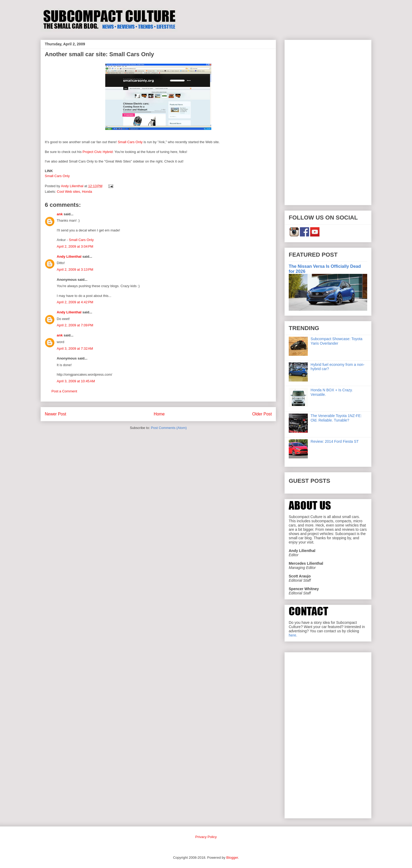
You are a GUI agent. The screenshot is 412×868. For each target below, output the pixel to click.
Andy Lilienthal (69, 257)
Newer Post (56, 414)
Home (159, 414)
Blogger (232, 858)
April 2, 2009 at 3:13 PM (75, 269)
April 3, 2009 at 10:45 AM (76, 381)
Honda (87, 192)
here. (293, 635)
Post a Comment (64, 391)
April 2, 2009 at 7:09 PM (75, 325)
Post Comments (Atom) (169, 428)
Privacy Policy (206, 837)
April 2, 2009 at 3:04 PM (75, 246)
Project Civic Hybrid (97, 152)
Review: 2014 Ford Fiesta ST (335, 441)
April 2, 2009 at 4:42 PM (75, 302)
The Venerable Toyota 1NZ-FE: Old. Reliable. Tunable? (336, 418)
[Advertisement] (328, 121)
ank (60, 214)
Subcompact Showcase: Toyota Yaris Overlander (337, 341)
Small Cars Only (130, 142)
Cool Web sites (69, 192)
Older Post (262, 414)
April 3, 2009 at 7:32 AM (75, 348)
